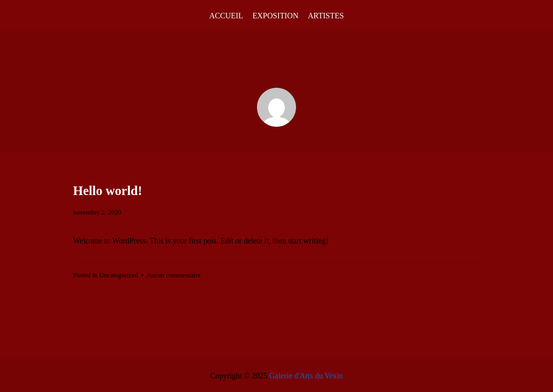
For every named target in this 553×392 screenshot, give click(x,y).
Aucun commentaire (173, 275)
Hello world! (108, 191)
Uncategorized (119, 275)
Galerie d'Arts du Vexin (306, 376)
